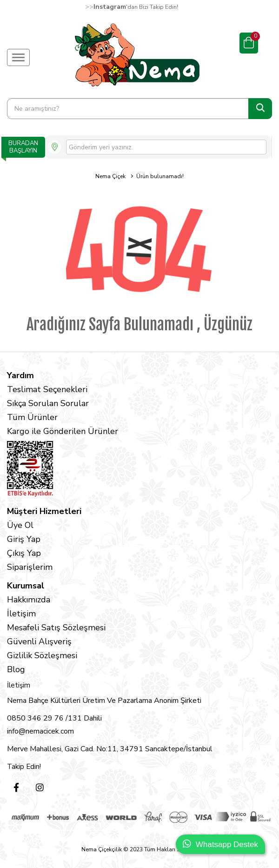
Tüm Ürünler (32, 417)
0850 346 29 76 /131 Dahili (54, 718)
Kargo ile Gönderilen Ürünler (63, 431)
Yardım (20, 375)
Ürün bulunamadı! (160, 176)
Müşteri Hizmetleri (44, 511)
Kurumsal (26, 586)
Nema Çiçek (110, 176)
